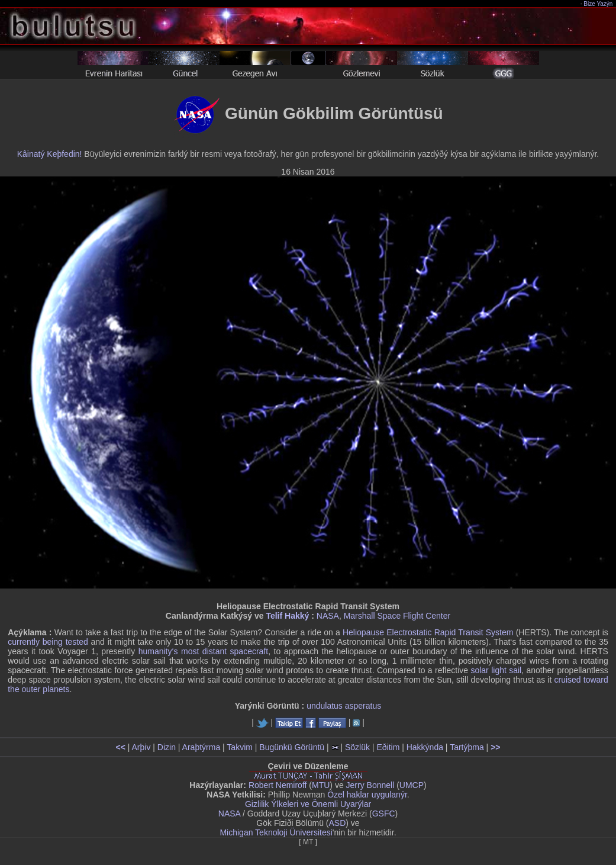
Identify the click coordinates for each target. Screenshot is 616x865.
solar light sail (496, 670)
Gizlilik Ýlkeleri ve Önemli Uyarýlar (308, 804)
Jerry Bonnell (370, 785)
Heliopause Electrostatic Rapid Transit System (428, 632)
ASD (338, 823)
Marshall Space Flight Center (397, 616)
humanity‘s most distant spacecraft (204, 651)
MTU (321, 785)
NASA (328, 616)
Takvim (240, 747)
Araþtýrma (201, 747)
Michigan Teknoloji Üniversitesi (276, 832)
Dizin (167, 747)
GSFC (384, 813)
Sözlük (357, 747)
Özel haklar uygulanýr (367, 795)
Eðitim (388, 747)
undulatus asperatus (344, 706)
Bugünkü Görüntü (292, 747)
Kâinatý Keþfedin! (50, 154)
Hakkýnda (425, 747)
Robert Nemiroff (278, 785)
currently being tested (48, 642)
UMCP (412, 785)
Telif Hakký (287, 616)
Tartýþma (467, 747)
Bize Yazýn (599, 4)
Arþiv (141, 747)
